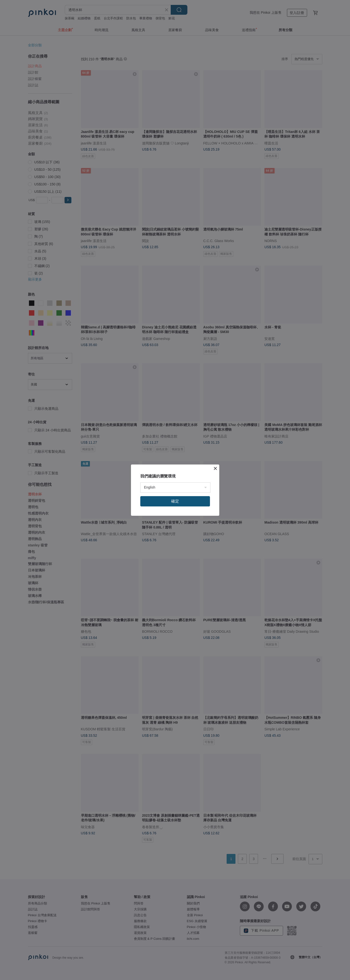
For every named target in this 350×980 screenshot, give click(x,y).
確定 (175, 501)
